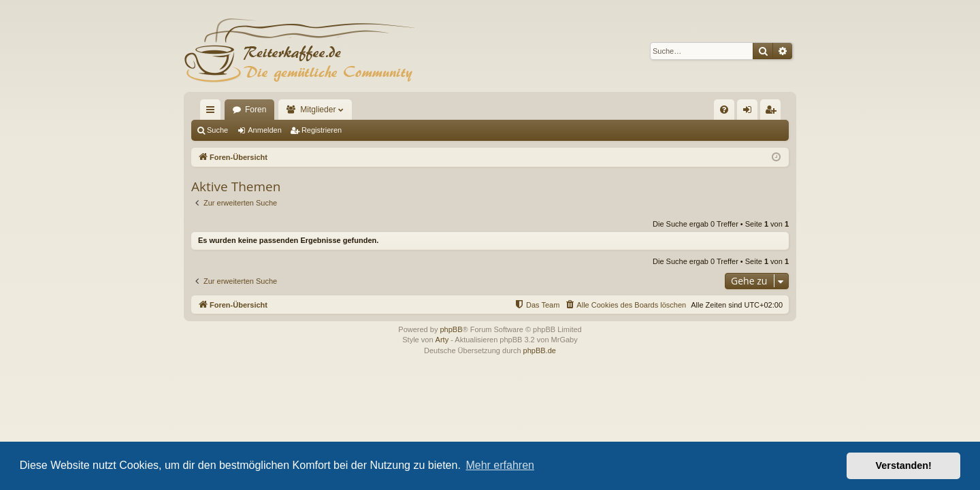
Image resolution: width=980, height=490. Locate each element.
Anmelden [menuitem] (750, 112)
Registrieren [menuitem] (773, 112)
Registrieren (322, 130)
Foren (256, 110)
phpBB (451, 329)
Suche (217, 130)
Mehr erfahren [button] (500, 465)
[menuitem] (724, 110)
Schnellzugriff (213, 112)
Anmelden (265, 130)
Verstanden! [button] (904, 465)
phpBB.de (540, 350)
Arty (442, 340)
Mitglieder (318, 110)
